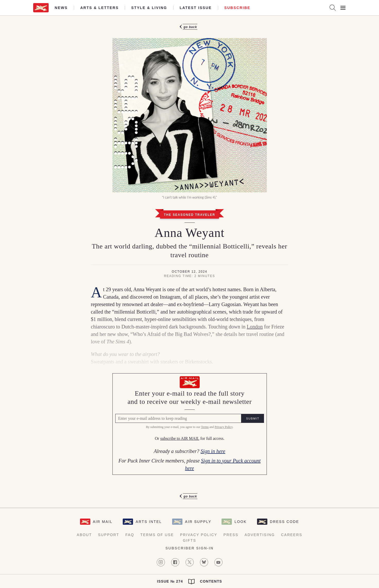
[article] (190, 262)
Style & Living (149, 8)
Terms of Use (157, 535)
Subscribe (237, 8)
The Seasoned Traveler (190, 215)
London (255, 327)
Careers (292, 535)
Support (109, 535)
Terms (205, 427)
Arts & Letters (99, 8)
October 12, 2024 (190, 272)
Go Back (190, 27)
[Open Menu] (343, 8)
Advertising (260, 535)
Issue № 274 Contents (189, 582)
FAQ (130, 535)
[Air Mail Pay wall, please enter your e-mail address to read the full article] (190, 424)
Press (231, 535)
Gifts (190, 540)
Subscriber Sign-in (189, 548)
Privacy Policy (224, 427)
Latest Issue (196, 8)
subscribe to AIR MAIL (180, 439)
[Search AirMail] (333, 8)
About (84, 535)
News (61, 8)
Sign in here (213, 451)
